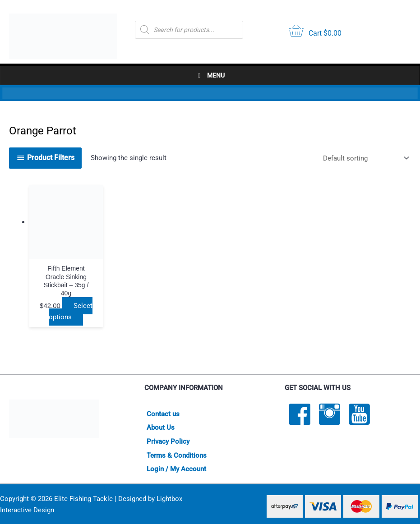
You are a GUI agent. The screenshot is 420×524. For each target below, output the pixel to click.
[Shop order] (364, 158)
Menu (210, 75)
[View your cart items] (315, 32)
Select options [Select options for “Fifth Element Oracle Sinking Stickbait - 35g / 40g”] (69, 307)
